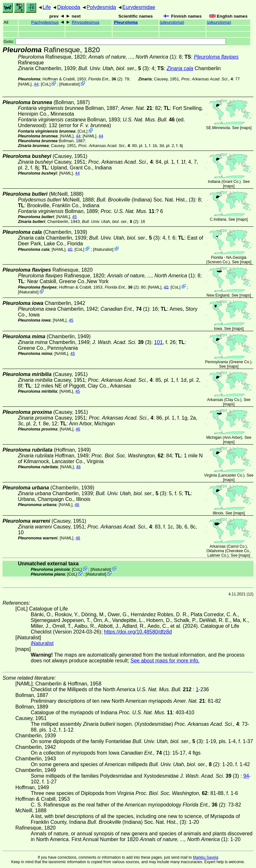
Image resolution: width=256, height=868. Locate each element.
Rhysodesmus (86, 22)
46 (78, 429)
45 (74, 217)
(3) (114, 68)
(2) (105, 79)
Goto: (115, 41)
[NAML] (25, 84)
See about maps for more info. (165, 661)
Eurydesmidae (139, 7)
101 (158, 342)
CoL (46, 84)
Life (47, 7)
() (172, 22)
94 (246, 776)
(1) (132, 57)
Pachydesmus (45, 22)
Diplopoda (69, 7)
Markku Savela (206, 857)
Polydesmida (101, 7)
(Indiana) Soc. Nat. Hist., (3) (146, 200)
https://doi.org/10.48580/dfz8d (138, 632)
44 (36, 84)
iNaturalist (69, 84)
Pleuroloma (126, 22)
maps (246, 128)
